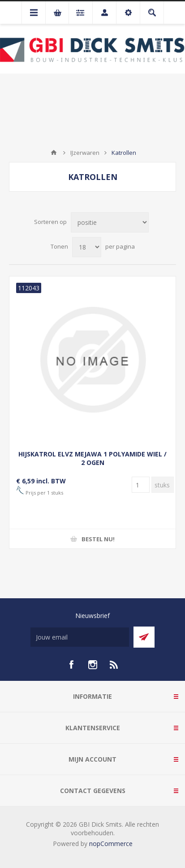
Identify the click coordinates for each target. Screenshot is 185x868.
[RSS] (114, 665)
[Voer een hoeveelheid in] (141, 485)
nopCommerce (111, 844)
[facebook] (71, 665)
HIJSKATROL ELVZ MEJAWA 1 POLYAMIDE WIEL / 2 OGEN (92, 458)
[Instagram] (93, 665)
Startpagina (54, 153)
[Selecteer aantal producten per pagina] (87, 247)
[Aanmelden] (80, 637)
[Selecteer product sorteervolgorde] (110, 222)
